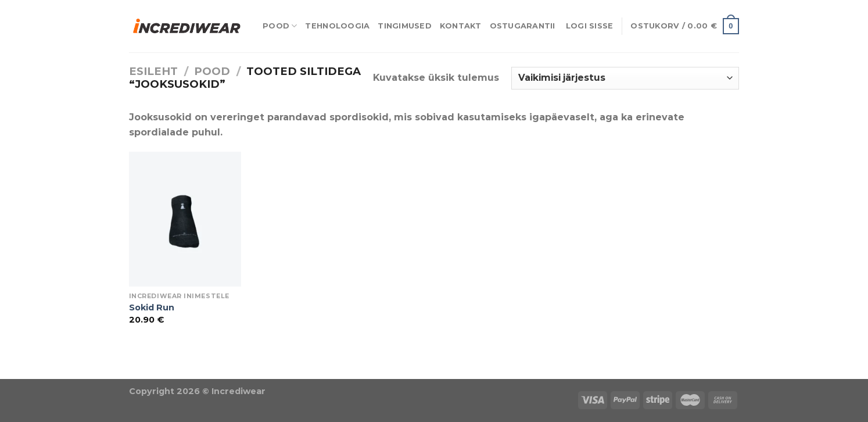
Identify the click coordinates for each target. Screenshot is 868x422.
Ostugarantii (523, 26)
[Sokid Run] (185, 219)
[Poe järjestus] (625, 78)
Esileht (153, 71)
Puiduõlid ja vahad (47, 372)
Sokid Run (152, 307)
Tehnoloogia (337, 26)
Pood (280, 26)
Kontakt (461, 26)
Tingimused (405, 26)
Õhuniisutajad (130, 372)
